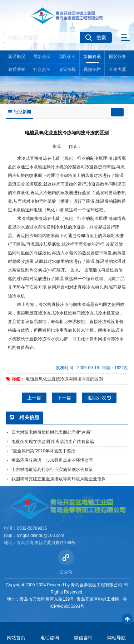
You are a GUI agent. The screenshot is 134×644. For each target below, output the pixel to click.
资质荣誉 (17, 69)
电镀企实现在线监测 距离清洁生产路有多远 (53, 442)
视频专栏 (92, 69)
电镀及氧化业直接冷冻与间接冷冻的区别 (64, 379)
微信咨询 (83, 638)
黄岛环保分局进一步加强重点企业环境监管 (52, 460)
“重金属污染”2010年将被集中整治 (43, 451)
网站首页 (16, 638)
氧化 (69, 158)
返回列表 (100, 398)
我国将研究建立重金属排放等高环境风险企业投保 (59, 479)
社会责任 (42, 69)
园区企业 (67, 57)
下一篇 (64, 398)
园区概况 (17, 57)
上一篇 (34, 398)
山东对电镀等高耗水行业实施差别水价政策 (52, 470)
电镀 (56, 158)
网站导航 (116, 638)
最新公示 (42, 57)
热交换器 (38, 270)
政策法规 (67, 69)
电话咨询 (50, 638)
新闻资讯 (92, 57)
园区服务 (118, 57)
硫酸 (52, 201)
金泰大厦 (118, 69)
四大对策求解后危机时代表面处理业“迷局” (51, 432)
